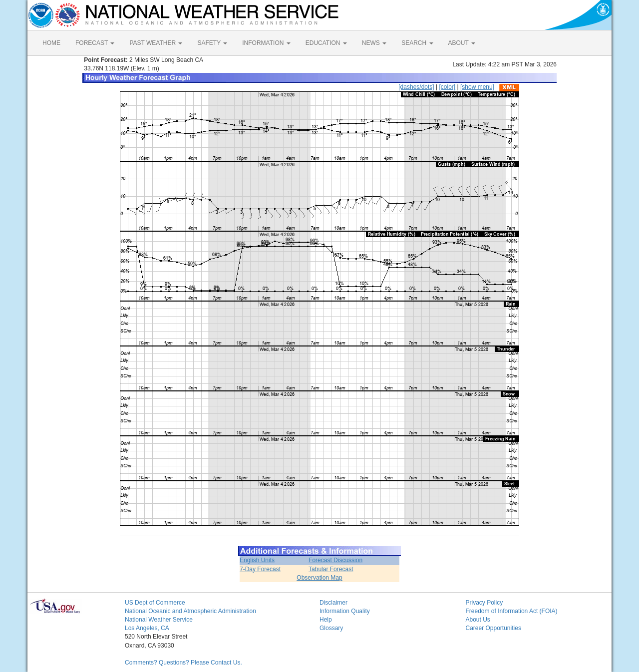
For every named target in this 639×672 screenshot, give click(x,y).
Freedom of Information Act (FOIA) (512, 611)
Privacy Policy (484, 603)
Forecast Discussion (335, 560)
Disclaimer (333, 603)
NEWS (374, 43)
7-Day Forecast (260, 569)
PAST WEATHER (156, 43)
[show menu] (477, 87)
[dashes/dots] (416, 87)
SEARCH (417, 43)
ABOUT (462, 43)
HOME (51, 43)
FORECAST (95, 43)
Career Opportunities (493, 628)
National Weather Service (159, 620)
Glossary (331, 628)
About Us (478, 620)
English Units (257, 560)
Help (326, 620)
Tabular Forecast (331, 569)
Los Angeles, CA (147, 628)
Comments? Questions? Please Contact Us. (183, 663)
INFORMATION (266, 43)
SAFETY (212, 43)
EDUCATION (326, 43)
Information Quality (345, 611)
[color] (447, 87)
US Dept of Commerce (155, 603)
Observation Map (319, 578)
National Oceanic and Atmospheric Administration (190, 611)
